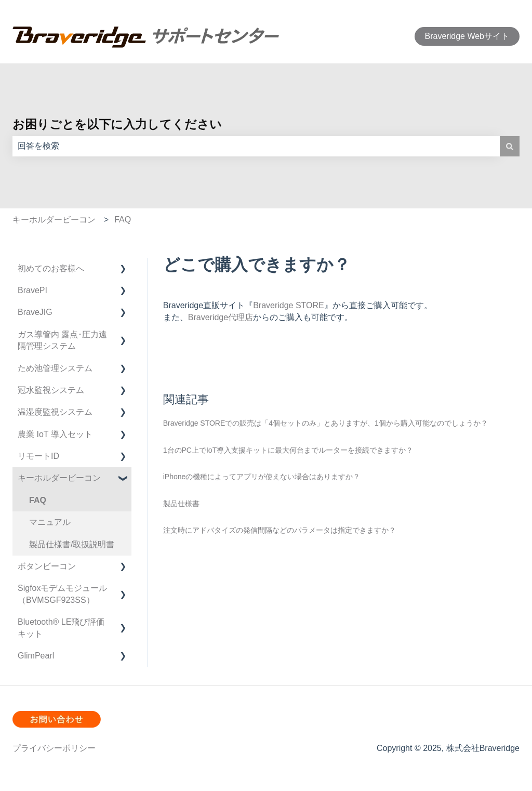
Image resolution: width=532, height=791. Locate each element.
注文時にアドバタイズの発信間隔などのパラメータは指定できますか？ (280, 530)
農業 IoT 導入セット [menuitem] (55, 434)
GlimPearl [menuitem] (36, 656)
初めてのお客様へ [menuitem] (51, 268)
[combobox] (256, 146)
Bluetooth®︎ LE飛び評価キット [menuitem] (61, 628)
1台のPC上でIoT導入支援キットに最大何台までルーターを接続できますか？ (288, 450)
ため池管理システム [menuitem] (55, 368)
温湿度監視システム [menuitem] (55, 412)
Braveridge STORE (289, 305)
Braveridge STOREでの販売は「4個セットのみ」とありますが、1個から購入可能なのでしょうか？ (325, 423)
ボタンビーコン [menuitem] (47, 566)
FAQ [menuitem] (38, 500)
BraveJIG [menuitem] (35, 312)
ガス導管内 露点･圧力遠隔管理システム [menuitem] (62, 340)
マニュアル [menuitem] (50, 522)
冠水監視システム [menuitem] (51, 390)
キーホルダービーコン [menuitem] (59, 478)
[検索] (510, 146)
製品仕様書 (181, 504)
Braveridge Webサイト (467, 36)
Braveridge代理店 (221, 317)
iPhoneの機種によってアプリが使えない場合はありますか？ (262, 477)
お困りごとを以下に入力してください (117, 124)
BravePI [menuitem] (32, 290)
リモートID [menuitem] (38, 456)
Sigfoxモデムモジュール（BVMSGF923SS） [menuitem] (62, 594)
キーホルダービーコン (54, 220)
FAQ (123, 220)
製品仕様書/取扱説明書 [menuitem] (72, 544)
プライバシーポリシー (54, 748)
